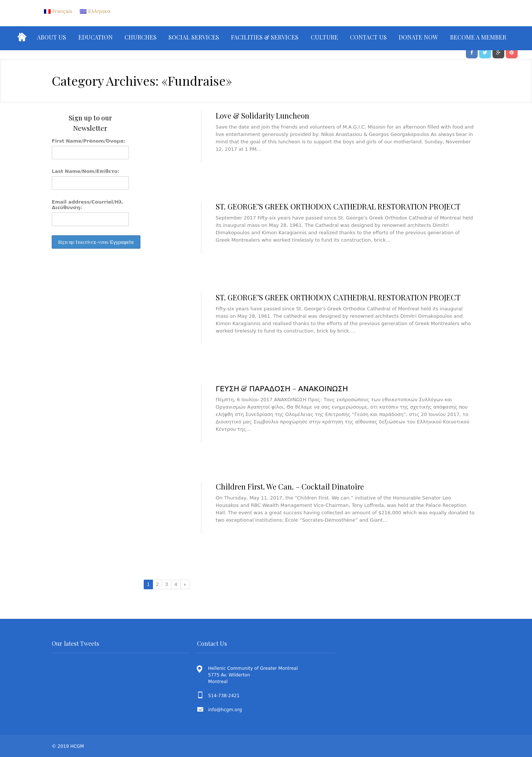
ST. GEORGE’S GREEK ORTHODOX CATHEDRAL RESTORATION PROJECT (338, 206)
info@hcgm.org (225, 710)
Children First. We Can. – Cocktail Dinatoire (290, 486)
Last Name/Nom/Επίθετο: (86, 171)
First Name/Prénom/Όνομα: (88, 141)
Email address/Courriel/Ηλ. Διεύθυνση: (88, 205)
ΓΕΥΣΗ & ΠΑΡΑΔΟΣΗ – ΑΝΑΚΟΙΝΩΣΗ (282, 388)
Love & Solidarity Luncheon (262, 115)
